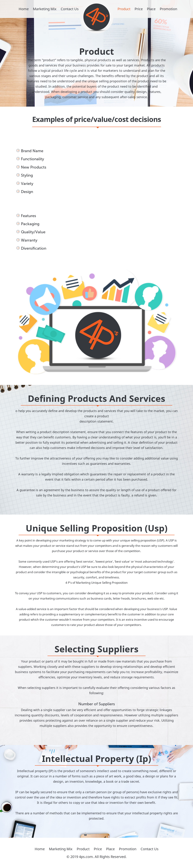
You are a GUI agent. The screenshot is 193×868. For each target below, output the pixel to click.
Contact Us (70, 9)
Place (151, 9)
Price (139, 9)
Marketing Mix (45, 9)
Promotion (168, 9)
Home (24, 9)
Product (124, 9)
